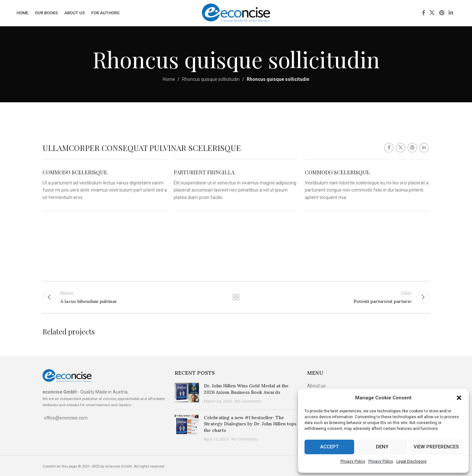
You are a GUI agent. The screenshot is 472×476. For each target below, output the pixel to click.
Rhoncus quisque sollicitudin (211, 79)
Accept (329, 447)
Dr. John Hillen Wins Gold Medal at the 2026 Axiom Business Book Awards (246, 389)
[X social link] (432, 13)
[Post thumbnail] (187, 394)
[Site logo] (236, 13)
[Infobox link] (105, 185)
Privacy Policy (353, 461)
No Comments (248, 401)
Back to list (236, 297)
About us (316, 386)
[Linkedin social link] (451, 13)
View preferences (436, 447)
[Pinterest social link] (442, 13)
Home (169, 79)
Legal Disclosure (411, 461)
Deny (382, 447)
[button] (459, 398)
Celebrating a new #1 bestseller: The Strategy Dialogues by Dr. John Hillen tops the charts (250, 424)
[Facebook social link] (424, 13)
